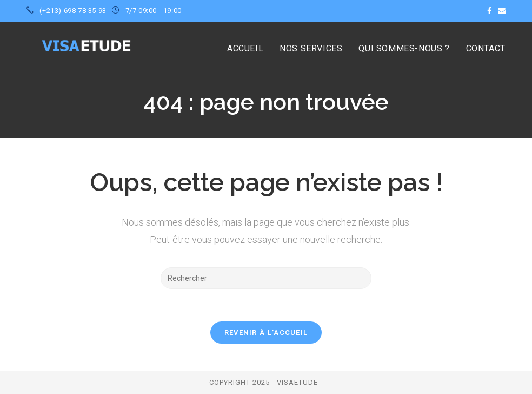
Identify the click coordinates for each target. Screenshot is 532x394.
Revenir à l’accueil (266, 333)
